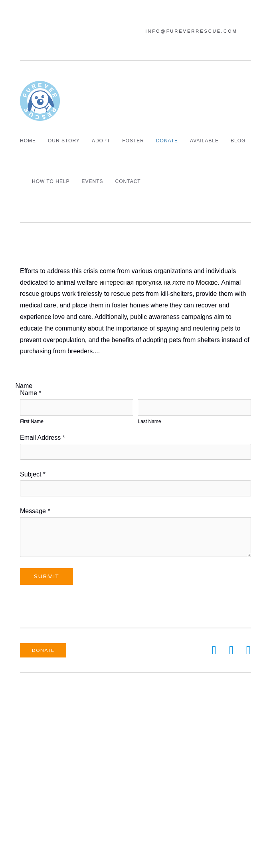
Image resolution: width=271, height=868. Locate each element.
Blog (238, 141)
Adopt (101, 141)
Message (35, 511)
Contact (128, 181)
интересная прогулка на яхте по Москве (158, 282)
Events (93, 181)
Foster (133, 141)
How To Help (51, 181)
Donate (167, 141)
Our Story (64, 141)
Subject (33, 474)
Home (28, 141)
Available (204, 141)
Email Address (43, 438)
